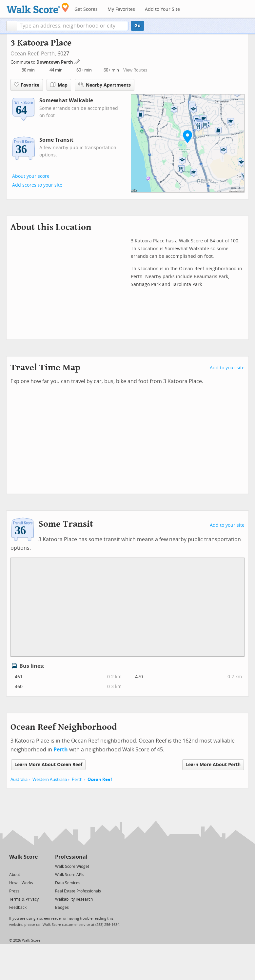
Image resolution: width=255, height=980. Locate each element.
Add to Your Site (162, 9)
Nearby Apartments (105, 85)
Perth (48, 54)
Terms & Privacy (24, 899)
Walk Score (23, 857)
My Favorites (121, 9)
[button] (12, 26)
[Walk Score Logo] (38, 8)
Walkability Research (74, 899)
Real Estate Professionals (78, 891)
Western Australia (50, 779)
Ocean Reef (100, 779)
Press (14, 891)
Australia (19, 779)
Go (137, 26)
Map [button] (59, 85)
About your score (31, 176)
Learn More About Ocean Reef (48, 765)
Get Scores (86, 9)
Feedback (18, 908)
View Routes (135, 70)
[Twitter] (13, 866)
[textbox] (73, 26)
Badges (62, 908)
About (15, 875)
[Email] (33, 866)
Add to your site (227, 368)
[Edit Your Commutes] (77, 61)
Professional (71, 857)
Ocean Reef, (25, 54)
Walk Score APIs (70, 875)
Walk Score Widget (72, 867)
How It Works (21, 883)
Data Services (68, 883)
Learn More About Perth (213, 765)
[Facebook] (23, 866)
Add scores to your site (37, 185)
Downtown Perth (55, 62)
